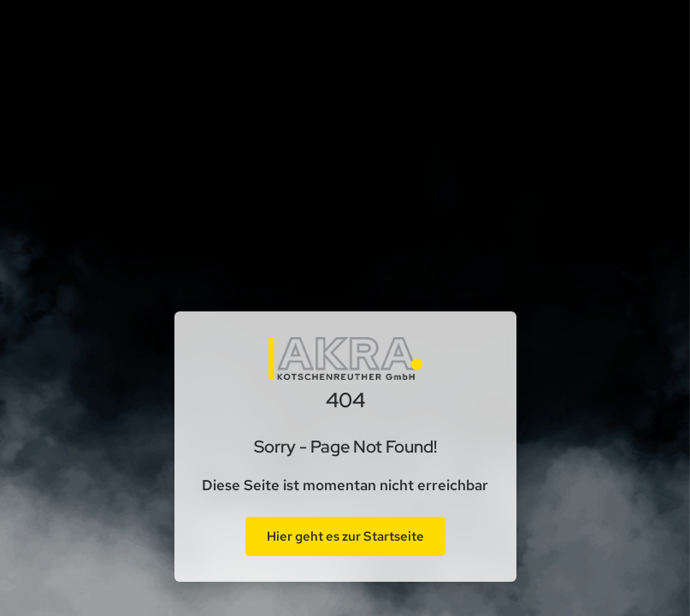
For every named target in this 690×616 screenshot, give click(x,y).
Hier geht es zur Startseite (345, 536)
